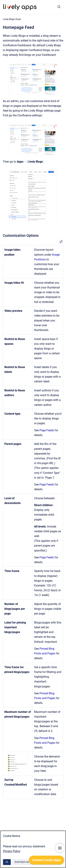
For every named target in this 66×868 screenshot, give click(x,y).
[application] (65, 867)
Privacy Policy (12, 851)
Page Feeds (47, 430)
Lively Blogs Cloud (12, 19)
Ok (7, 862)
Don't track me (22, 862)
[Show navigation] (60, 848)
